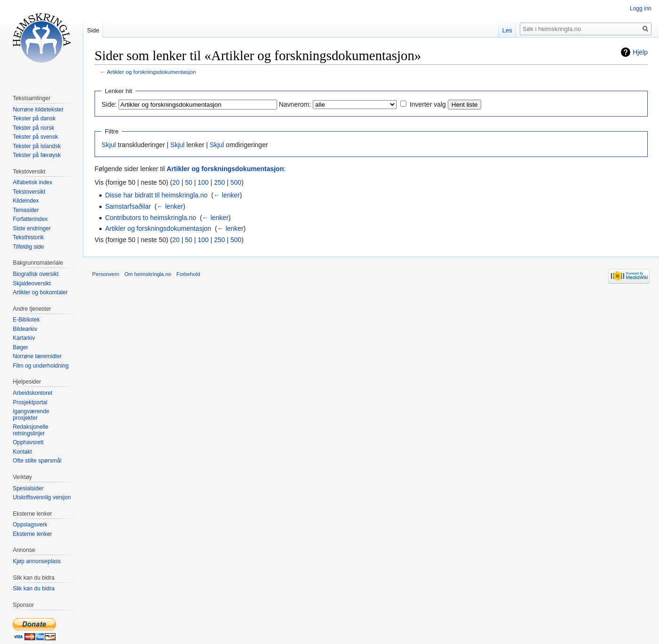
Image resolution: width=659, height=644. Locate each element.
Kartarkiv (24, 338)
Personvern (106, 274)
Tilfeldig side (28, 247)
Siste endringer (32, 228)
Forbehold (188, 274)
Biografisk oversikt (36, 274)
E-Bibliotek (26, 320)
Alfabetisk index (32, 182)
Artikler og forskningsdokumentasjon (151, 72)
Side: (109, 104)
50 (189, 182)
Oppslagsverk (30, 525)
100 (203, 182)
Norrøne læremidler (37, 356)
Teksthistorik (28, 237)
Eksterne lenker (32, 534)
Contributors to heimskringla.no (151, 218)
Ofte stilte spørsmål (37, 461)
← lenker (227, 195)
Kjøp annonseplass (37, 561)
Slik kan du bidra (34, 589)
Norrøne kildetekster (38, 110)
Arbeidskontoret (32, 393)
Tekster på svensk (35, 137)
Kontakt (22, 452)
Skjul (109, 145)
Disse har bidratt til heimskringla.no (156, 195)
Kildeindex (26, 201)
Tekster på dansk (34, 118)
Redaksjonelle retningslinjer (30, 430)
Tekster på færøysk (37, 155)
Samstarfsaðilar (128, 206)
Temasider (26, 210)
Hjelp (640, 52)
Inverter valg (428, 104)
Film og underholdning (41, 366)
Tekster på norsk (33, 128)
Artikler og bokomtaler (40, 292)
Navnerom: (295, 104)
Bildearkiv (25, 329)
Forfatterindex (30, 219)
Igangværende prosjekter (31, 415)
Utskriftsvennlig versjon (42, 497)
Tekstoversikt (29, 192)
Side (93, 30)
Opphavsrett (28, 442)
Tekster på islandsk (37, 146)
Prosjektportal (30, 402)
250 (219, 182)
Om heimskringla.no (147, 274)
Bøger (20, 347)
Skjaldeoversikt (32, 283)
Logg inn (641, 8)
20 (176, 182)
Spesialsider (28, 488)
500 (236, 182)
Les (507, 30)
